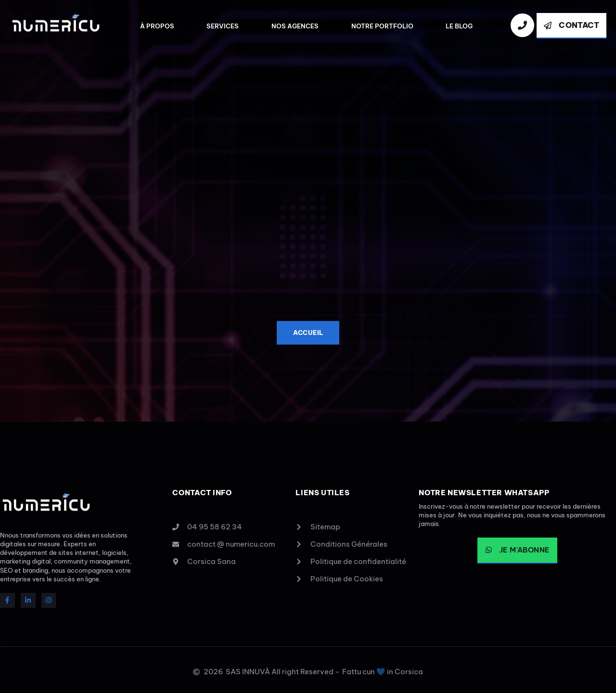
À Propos (157, 26)
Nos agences (295, 26)
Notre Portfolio (382, 26)
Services (223, 26)
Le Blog (459, 26)
